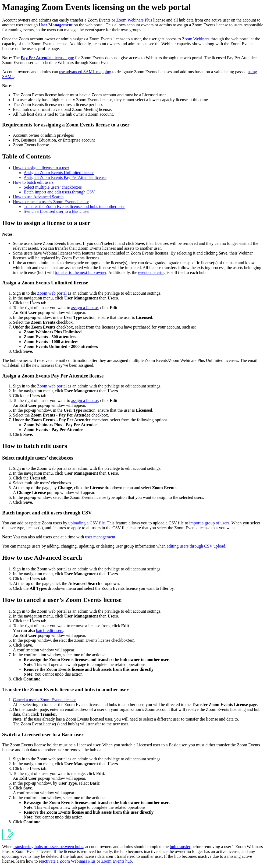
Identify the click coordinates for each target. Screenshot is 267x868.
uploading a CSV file (86, 523)
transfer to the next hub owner (81, 272)
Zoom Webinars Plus (134, 20)
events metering (152, 272)
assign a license (85, 308)
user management (100, 537)
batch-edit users (50, 631)
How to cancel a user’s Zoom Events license (51, 202)
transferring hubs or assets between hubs (48, 847)
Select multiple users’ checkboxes (53, 187)
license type (47, 58)
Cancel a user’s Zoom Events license (45, 700)
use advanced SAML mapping (85, 72)
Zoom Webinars (196, 39)
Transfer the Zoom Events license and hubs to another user (74, 207)
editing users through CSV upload (196, 546)
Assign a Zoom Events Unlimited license (59, 173)
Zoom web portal (52, 293)
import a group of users (209, 523)
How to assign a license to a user (41, 168)
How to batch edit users (33, 182)
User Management (56, 25)
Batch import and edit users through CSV (59, 192)
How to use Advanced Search (38, 197)
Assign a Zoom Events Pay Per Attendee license (65, 177)
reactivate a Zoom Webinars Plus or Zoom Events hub (85, 861)
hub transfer (180, 847)
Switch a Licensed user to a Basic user (57, 211)
